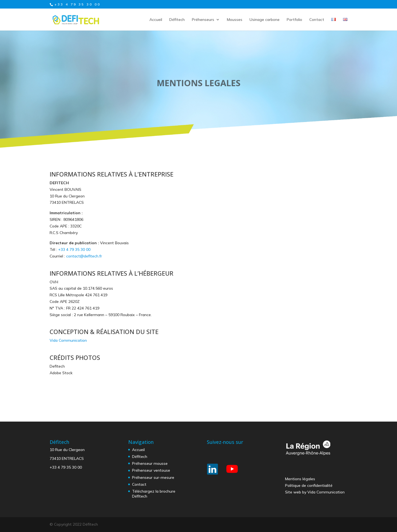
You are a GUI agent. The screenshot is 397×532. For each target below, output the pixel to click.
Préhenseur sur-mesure (153, 477)
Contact (317, 20)
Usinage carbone (265, 20)
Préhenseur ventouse (151, 470)
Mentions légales (300, 479)
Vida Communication (68, 340)
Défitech (177, 20)
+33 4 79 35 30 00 (74, 249)
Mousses (235, 20)
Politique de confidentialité (309, 485)
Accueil (156, 20)
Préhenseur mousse (150, 463)
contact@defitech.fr (84, 256)
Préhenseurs (203, 20)
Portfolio (294, 20)
